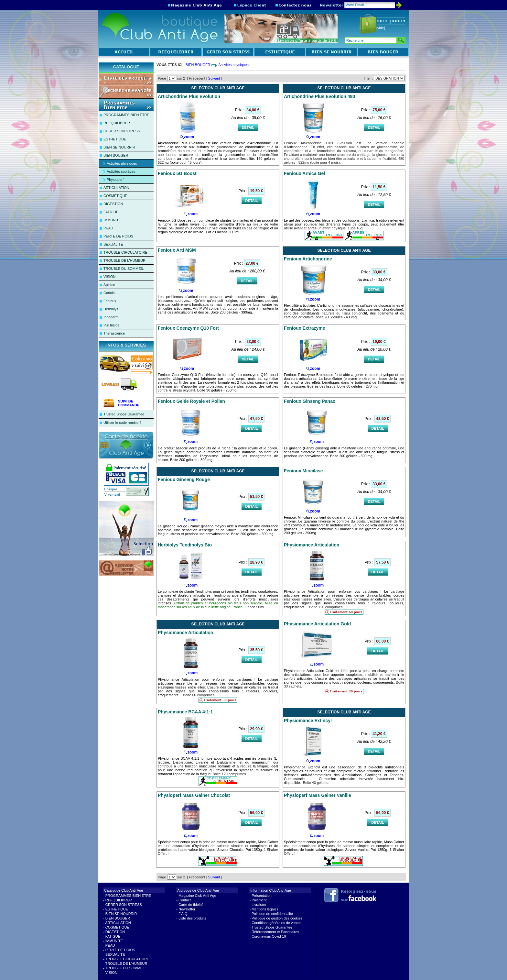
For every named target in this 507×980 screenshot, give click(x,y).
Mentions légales (265, 909)
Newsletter (187, 909)
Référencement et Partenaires (275, 932)
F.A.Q (183, 914)
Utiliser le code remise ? (122, 423)
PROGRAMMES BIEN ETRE (126, 115)
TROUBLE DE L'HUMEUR (124, 260)
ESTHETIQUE (115, 139)
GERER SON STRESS (122, 131)
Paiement (259, 900)
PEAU (108, 228)
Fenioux (110, 301)
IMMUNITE (112, 220)
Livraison (259, 905)
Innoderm (111, 317)
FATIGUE (111, 212)
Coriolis (109, 293)
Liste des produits (192, 918)
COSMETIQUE (115, 196)
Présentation (262, 896)
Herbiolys (111, 309)
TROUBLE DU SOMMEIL (124, 269)
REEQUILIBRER (117, 123)
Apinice (109, 285)
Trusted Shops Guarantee (124, 414)
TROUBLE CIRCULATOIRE (125, 252)
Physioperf (115, 180)
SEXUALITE (113, 244)
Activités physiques (122, 163)
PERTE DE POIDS (118, 236)
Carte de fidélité (191, 905)
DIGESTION (113, 204)
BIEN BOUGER (116, 155)
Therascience (114, 333)
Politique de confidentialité (272, 914)
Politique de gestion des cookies (277, 918)
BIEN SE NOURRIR (119, 147)
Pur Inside (112, 325)
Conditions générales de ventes (276, 923)
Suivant (214, 78)
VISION (109, 277)
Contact (185, 900)
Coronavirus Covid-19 (269, 936)
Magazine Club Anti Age (197, 896)
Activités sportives (121, 171)
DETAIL (248, 127)
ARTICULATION (116, 188)
